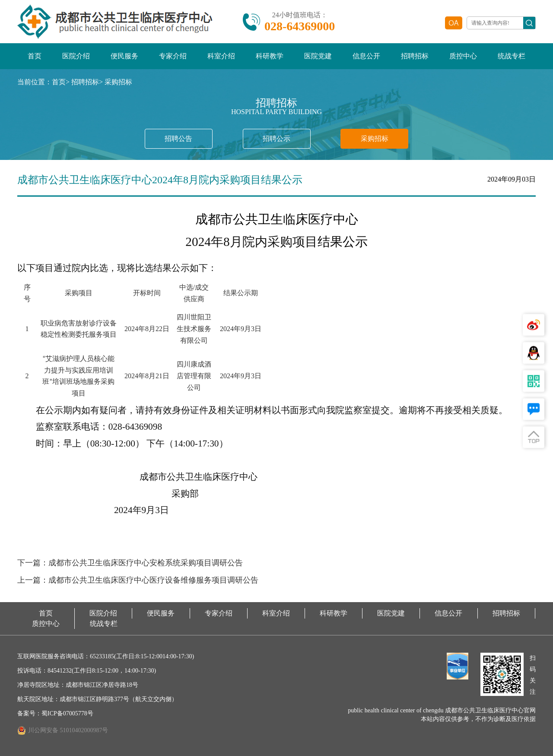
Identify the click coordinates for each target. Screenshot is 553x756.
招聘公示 (276, 139)
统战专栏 (512, 56)
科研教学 (270, 56)
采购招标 (118, 82)
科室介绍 (221, 56)
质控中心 (463, 56)
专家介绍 (173, 56)
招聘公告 (178, 139)
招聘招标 (415, 56)
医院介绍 (76, 56)
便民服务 (124, 56)
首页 (35, 56)
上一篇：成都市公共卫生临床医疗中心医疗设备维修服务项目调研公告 (138, 581)
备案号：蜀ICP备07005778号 (55, 713)
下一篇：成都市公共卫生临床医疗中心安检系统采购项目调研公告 (130, 563)
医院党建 (318, 56)
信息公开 (366, 56)
